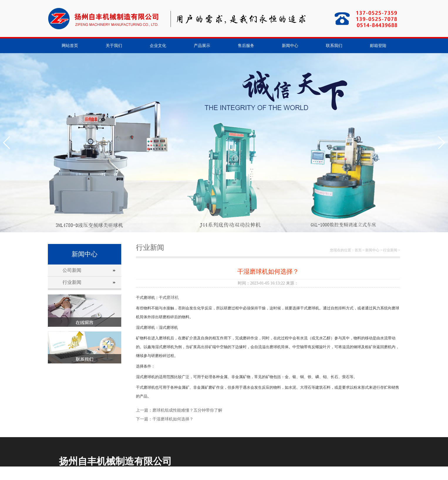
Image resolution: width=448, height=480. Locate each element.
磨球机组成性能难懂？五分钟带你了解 (187, 410)
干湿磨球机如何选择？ (173, 419)
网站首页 (70, 46)
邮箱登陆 (378, 46)
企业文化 (158, 46)
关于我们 (114, 46)
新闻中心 (290, 46)
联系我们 (334, 46)
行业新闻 (72, 282)
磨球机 (173, 298)
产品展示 (202, 46)
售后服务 (246, 46)
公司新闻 (72, 270)
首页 (358, 250)
